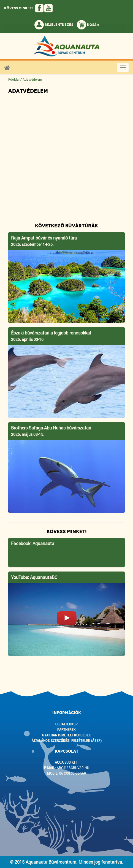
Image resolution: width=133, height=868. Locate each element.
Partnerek (66, 729)
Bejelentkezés (54, 25)
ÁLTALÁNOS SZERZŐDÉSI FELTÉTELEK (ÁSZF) (67, 740)
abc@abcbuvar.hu (73, 768)
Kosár (88, 25)
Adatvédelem (32, 79)
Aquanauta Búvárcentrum (43, 556)
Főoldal (14, 79)
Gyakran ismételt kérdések (66, 735)
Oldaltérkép (66, 724)
